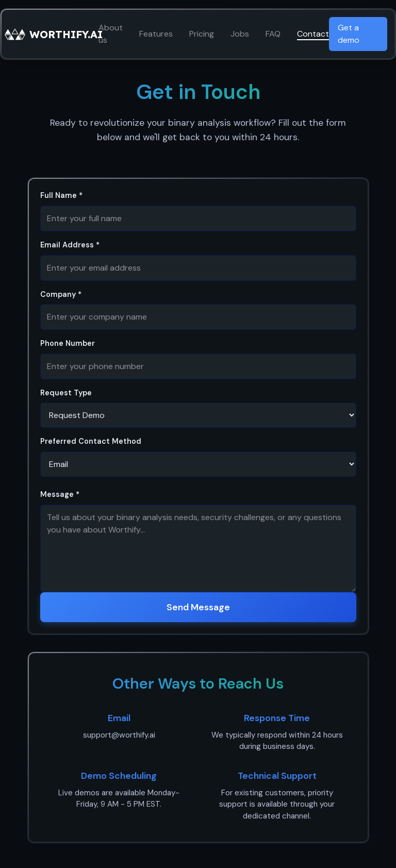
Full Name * (61, 195)
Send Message (198, 607)
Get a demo (349, 34)
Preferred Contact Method (91, 441)
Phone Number (68, 343)
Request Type (66, 393)
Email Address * (70, 245)
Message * (60, 494)
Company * (61, 294)
